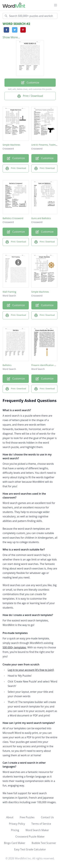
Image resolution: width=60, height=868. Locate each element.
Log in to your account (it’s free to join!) (31, 670)
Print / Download (30, 96)
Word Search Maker (37, 830)
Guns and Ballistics (41, 218)
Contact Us (47, 817)
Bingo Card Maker (15, 843)
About (10, 817)
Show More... (11, 37)
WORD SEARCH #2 (16, 24)
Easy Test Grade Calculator (30, 849)
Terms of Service (41, 824)
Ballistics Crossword (13, 218)
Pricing (15, 830)
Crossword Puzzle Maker (30, 837)
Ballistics (7, 365)
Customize (30, 83)
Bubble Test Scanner (44, 843)
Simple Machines (11, 145)
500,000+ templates (14, 647)
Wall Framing (9, 292)
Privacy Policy (17, 824)
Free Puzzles (27, 817)
